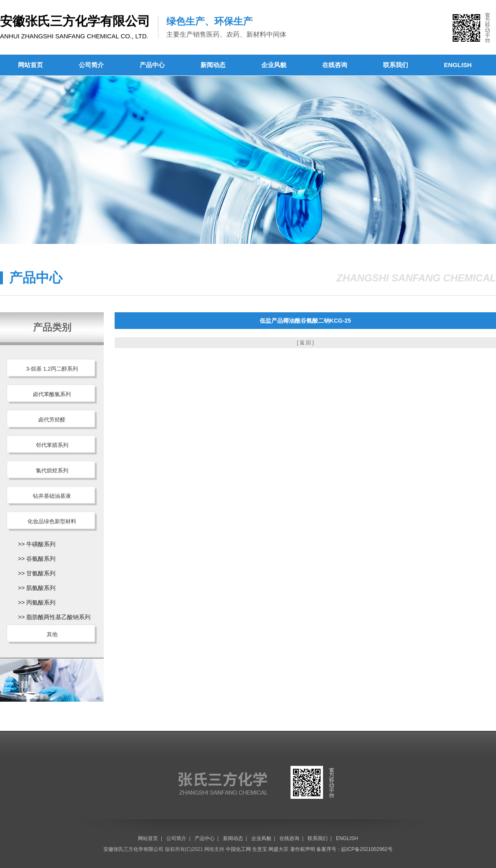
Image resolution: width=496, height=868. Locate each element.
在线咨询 (335, 65)
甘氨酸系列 (41, 573)
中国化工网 (238, 849)
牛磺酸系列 (41, 544)
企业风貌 (274, 65)
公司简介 (91, 65)
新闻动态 (213, 65)
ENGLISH (458, 65)
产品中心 (152, 65)
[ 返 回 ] (305, 343)
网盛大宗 (278, 849)
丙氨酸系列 (41, 602)
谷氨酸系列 (41, 559)
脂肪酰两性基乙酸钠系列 (58, 617)
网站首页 (30, 65)
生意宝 (260, 849)
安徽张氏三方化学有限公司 (133, 849)
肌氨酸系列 (41, 588)
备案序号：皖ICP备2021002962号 (354, 849)
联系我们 (396, 65)
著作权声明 (303, 849)
